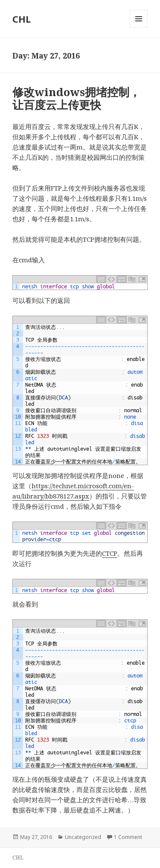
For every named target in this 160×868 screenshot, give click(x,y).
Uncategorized (83, 837)
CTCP (110, 553)
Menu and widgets (139, 28)
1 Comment (128, 837)
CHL (22, 19)
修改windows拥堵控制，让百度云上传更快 (76, 98)
